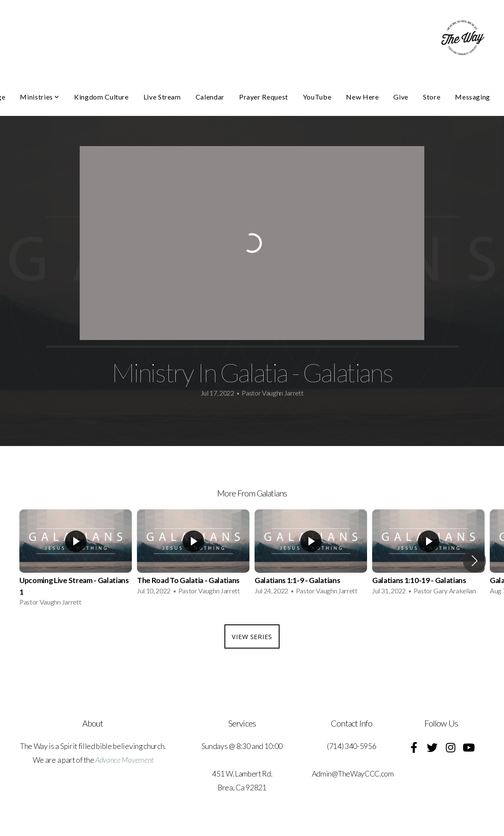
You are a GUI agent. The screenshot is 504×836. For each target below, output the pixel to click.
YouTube (317, 97)
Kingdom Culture (101, 97)
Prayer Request (264, 97)
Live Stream (162, 97)
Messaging (473, 97)
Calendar (210, 97)
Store (432, 97)
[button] (474, 561)
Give (401, 97)
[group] (76, 560)
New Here (362, 97)
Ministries (40, 97)
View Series (252, 636)
